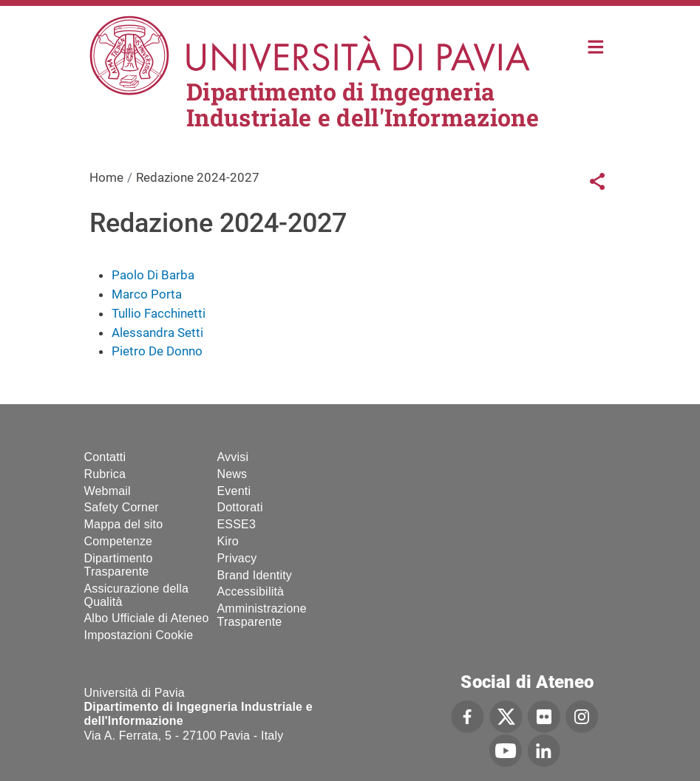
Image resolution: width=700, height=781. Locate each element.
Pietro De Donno (157, 351)
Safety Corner (122, 507)
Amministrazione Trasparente (262, 615)
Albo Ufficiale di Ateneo (147, 618)
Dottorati (240, 507)
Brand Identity (255, 575)
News (232, 474)
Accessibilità (251, 591)
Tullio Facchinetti (159, 313)
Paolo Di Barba (153, 275)
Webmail (108, 491)
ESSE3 (237, 524)
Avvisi (233, 457)
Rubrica (105, 474)
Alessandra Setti (157, 332)
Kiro (228, 541)
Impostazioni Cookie (139, 635)
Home (596, 45)
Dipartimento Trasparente (119, 565)
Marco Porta (147, 294)
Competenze (119, 541)
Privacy (237, 558)
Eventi (234, 491)
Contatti (105, 457)
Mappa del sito (124, 524)
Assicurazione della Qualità (137, 595)
